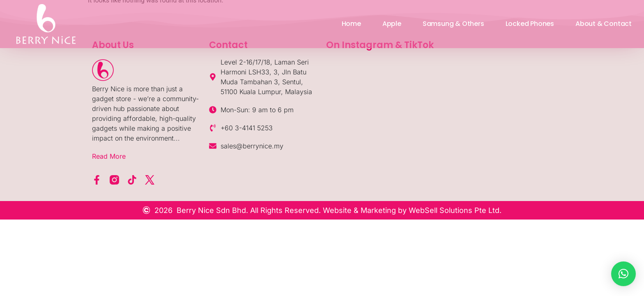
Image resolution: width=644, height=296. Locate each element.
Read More (109, 156)
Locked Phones (530, 24)
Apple (392, 24)
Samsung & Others (453, 24)
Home (351, 24)
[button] (623, 274)
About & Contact (604, 24)
